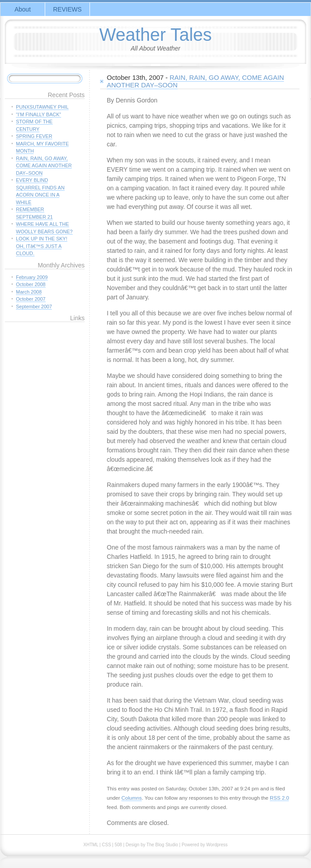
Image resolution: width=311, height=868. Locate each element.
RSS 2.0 (279, 798)
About (23, 9)
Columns (132, 798)
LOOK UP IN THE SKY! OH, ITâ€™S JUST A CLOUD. (42, 246)
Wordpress (217, 845)
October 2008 (31, 284)
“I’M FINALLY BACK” (39, 114)
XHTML (91, 845)
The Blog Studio (162, 845)
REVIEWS (68, 9)
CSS (107, 845)
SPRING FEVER (34, 136)
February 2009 (32, 277)
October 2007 (31, 299)
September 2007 (34, 306)
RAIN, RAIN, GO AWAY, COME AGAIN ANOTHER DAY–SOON (195, 81)
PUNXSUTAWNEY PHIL (42, 107)
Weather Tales (155, 35)
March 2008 (29, 292)
